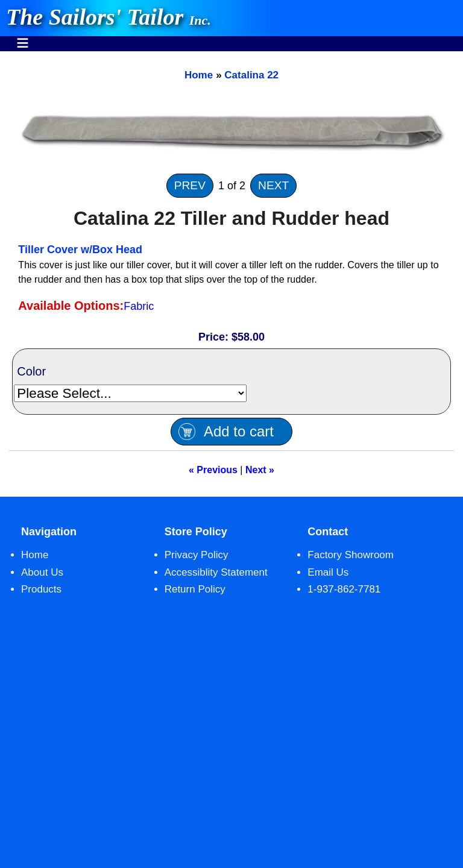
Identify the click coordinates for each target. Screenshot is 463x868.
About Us (42, 572)
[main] (231, 274)
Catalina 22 (251, 75)
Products (41, 589)
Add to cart (239, 431)
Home (199, 75)
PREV (190, 185)
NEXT (273, 185)
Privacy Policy (197, 555)
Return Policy (195, 589)
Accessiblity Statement (216, 572)
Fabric (139, 306)
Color (31, 371)
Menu (23, 37)
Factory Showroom (351, 555)
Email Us (328, 572)
